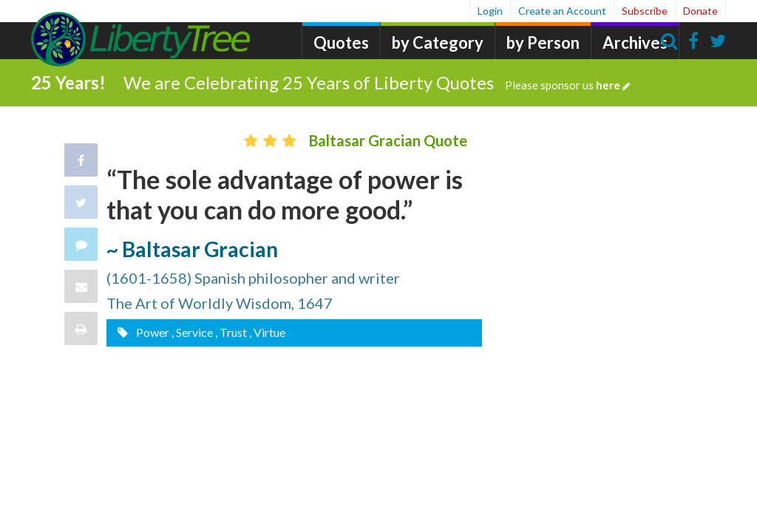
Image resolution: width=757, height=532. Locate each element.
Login (490, 11)
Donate (700, 11)
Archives (635, 42)
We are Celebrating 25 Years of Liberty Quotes (377, 82)
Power (152, 332)
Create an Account (562, 11)
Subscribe (645, 11)
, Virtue (267, 332)
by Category (438, 42)
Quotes (341, 42)
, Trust (231, 332)
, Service (192, 332)
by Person (543, 42)
